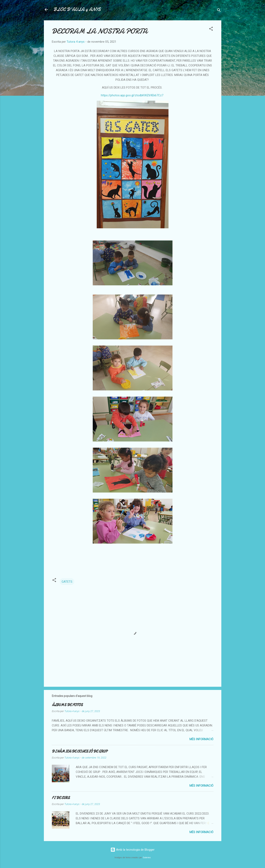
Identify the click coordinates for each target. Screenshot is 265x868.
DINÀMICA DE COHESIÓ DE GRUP (80, 751)
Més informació (201, 739)
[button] (211, 29)
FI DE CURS (61, 798)
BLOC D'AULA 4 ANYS (77, 9)
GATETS (67, 582)
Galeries (147, 858)
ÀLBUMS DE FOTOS (67, 705)
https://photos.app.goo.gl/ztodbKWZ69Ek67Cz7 (132, 95)
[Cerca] (219, 11)
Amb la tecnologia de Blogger (132, 850)
